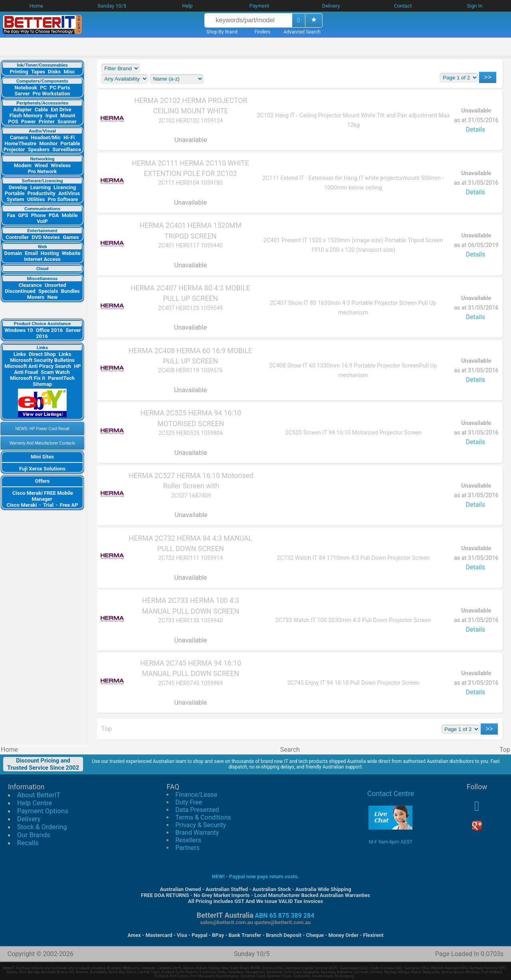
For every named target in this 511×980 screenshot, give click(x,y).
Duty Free (189, 802)
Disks (54, 72)
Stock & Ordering (42, 827)
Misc (69, 72)
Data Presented (197, 810)
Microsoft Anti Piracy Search (38, 366)
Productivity (42, 193)
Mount (68, 116)
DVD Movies (46, 237)
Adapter (22, 110)
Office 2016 (50, 330)
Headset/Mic (46, 137)
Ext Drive (61, 110)
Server (22, 94)
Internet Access (42, 259)
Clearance (30, 285)
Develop (18, 187)
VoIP (42, 221)
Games (71, 237)
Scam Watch (55, 372)
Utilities (36, 199)
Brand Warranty (197, 833)
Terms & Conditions (203, 817)
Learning (41, 187)
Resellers (188, 840)
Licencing (65, 187)
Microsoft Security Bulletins (42, 360)
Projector (14, 149)
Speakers (39, 149)
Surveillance (67, 149)
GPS (23, 215)
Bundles (70, 291)
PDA (54, 215)
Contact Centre (391, 794)
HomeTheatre (20, 143)
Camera (19, 137)
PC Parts (60, 88)
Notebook (26, 88)
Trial (48, 505)
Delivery (29, 819)
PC (43, 88)
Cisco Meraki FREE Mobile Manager (43, 496)
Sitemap (42, 384)
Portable (70, 143)
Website (71, 253)
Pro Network (42, 171)
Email (31, 253)
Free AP (69, 505)
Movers (36, 297)
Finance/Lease (196, 795)
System (16, 199)
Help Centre (35, 803)
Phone (39, 215)
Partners (187, 848)
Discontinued (20, 291)
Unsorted (55, 285)
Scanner (67, 122)
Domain (13, 253)
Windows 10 (19, 330)
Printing (19, 72)
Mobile (70, 215)
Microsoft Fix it (28, 378)
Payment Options (43, 811)
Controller (17, 237)
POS (13, 122)
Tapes (38, 72)
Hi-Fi (69, 137)
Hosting (50, 253)
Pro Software (63, 199)
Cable (41, 110)
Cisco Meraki (22, 505)
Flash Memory (26, 116)
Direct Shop (42, 354)
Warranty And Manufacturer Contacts (42, 443)
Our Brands (34, 835)
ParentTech (61, 378)
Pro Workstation (51, 94)
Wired (41, 165)
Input (51, 116)
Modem (23, 165)
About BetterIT (39, 795)
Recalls (28, 843)
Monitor (48, 143)
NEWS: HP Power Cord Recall (42, 429)
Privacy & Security (201, 825)
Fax (11, 215)
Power (29, 122)
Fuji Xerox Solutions (42, 469)
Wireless (61, 165)
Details (475, 129)
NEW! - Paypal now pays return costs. (255, 876)
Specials (48, 291)
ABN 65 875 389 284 (284, 916)
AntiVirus (69, 193)
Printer (47, 122)
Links (20, 354)
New (53, 297)
